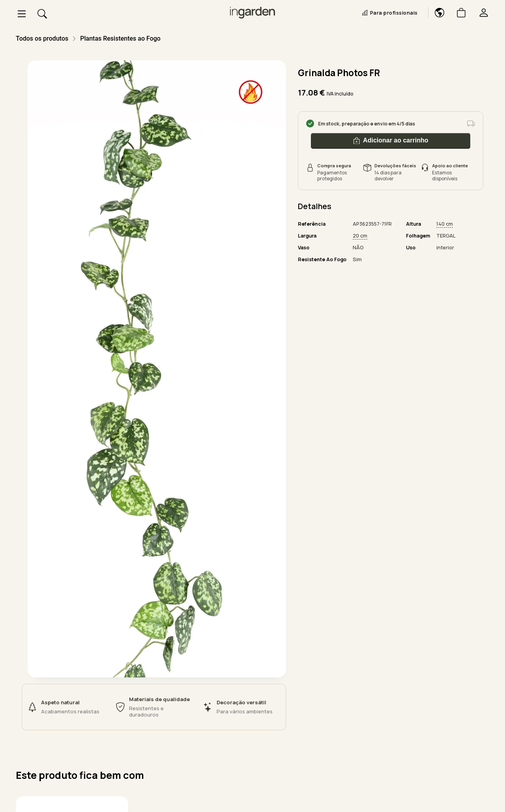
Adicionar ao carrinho (391, 140)
